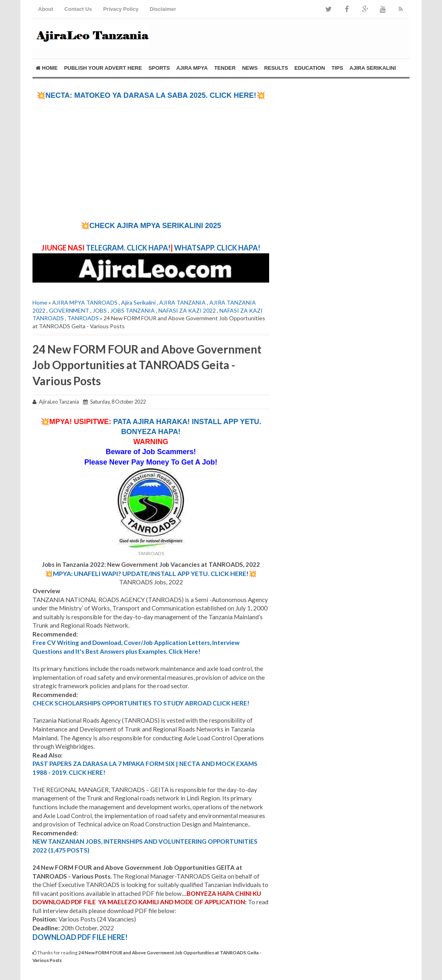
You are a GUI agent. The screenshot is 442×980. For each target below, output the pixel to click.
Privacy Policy (121, 9)
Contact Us (78, 9)
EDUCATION (310, 68)
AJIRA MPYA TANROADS (85, 302)
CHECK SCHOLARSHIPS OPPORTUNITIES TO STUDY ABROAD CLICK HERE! (141, 703)
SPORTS (159, 68)
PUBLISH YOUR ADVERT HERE (103, 68)
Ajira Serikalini (138, 302)
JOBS (100, 310)
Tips (337, 68)
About (46, 9)
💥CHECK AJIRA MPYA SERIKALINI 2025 (151, 226)
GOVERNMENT (69, 310)
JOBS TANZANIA (133, 310)
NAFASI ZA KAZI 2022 (187, 310)
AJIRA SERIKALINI (373, 68)
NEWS (250, 68)
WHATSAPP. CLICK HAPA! (217, 248)
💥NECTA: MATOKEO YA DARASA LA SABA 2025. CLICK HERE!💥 (151, 95)
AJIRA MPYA (192, 68)
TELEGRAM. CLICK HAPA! (128, 248)
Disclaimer (163, 9)
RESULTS (276, 68)
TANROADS (83, 318)
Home (47, 68)
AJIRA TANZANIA (182, 302)
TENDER (225, 68)
